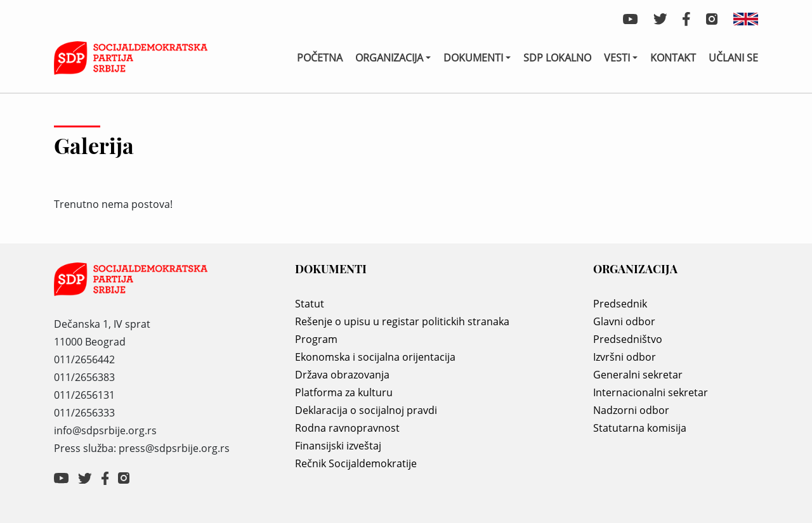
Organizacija (389, 58)
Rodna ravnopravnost (347, 428)
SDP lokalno (557, 58)
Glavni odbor (624, 321)
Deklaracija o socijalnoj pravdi (366, 410)
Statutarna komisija (640, 428)
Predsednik (620, 304)
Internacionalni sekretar (651, 392)
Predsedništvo (628, 339)
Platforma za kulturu (344, 392)
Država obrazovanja (342, 375)
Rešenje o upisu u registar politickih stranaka (402, 321)
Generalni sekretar (638, 375)
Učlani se (733, 58)
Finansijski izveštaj (338, 446)
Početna (320, 58)
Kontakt (673, 58)
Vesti (617, 58)
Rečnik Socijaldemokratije (356, 463)
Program (316, 339)
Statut (310, 304)
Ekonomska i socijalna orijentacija (375, 357)
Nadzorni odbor (631, 410)
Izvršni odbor (625, 357)
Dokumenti (473, 58)
